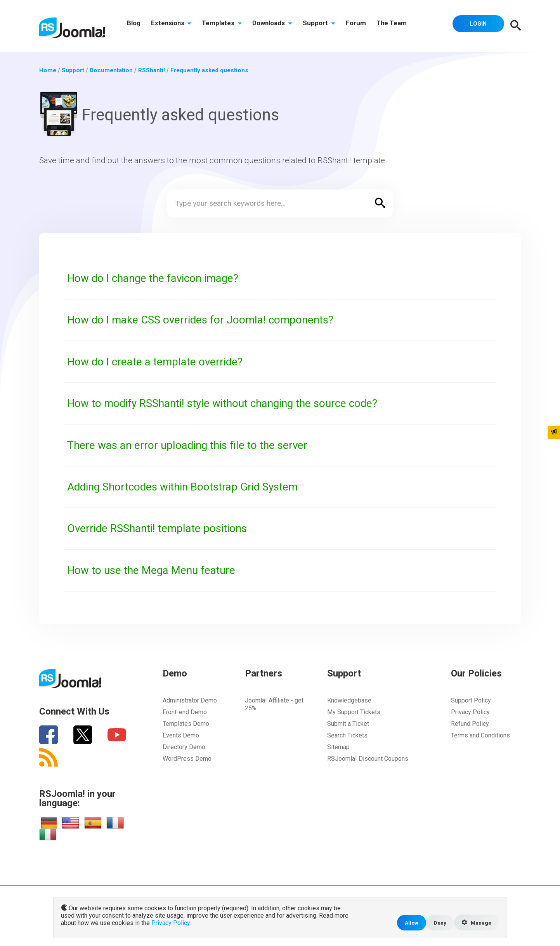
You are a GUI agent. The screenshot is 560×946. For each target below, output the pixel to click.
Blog (134, 26)
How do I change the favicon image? (158, 278)
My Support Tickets (354, 712)
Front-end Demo (185, 712)
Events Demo (181, 735)
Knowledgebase (349, 700)
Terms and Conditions (480, 735)
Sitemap (338, 747)
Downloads (279, 26)
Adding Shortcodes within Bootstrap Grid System (190, 487)
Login (477, 25)
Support (328, 26)
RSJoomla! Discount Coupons (368, 759)
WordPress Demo (187, 759)
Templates (227, 26)
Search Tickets (347, 735)
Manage (476, 922)
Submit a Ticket (348, 724)
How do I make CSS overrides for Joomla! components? (206, 320)
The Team (404, 26)
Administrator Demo (190, 700)
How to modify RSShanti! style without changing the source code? (232, 403)
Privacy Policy (470, 712)
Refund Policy (470, 724)
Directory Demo (184, 747)
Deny (438, 922)
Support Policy (471, 700)
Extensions (174, 26)
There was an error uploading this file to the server (192, 445)
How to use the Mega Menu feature (156, 570)
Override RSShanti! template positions (163, 528)
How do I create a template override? (160, 362)
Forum (366, 26)
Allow (409, 922)
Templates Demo (186, 724)
